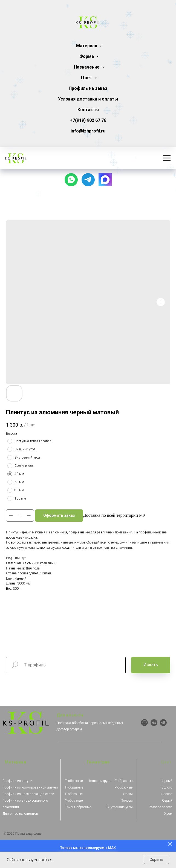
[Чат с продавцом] (71, 180)
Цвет (87, 78)
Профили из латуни (17, 781)
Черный (166, 781)
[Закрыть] (170, 844)
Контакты (88, 110)
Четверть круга (99, 781)
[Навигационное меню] (167, 158)
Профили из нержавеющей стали (28, 794)
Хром (168, 814)
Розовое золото (160, 807)
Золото (167, 787)
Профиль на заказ (88, 88)
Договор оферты (69, 729)
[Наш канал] (88, 180)
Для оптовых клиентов (20, 814)
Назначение (87, 67)
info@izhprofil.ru (88, 131)
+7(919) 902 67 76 (88, 120)
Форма (87, 56)
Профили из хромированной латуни (30, 787)
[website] (105, 180)
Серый (167, 801)
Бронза (167, 794)
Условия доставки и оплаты (88, 99)
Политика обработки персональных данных (90, 723)
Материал (87, 46)
